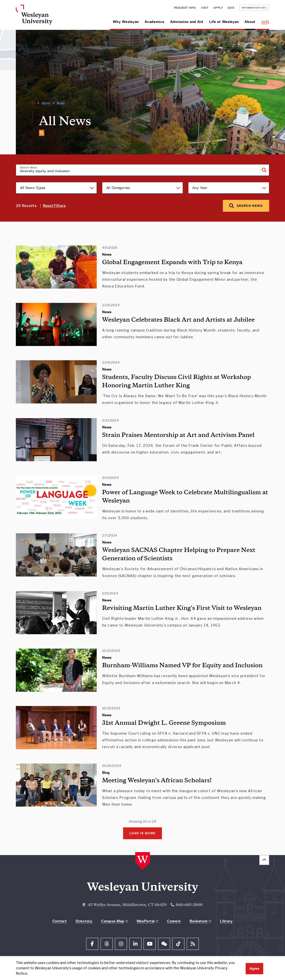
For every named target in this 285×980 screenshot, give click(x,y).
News (61, 103)
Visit (205, 8)
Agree (254, 969)
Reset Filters (54, 206)
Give (231, 8)
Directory (84, 921)
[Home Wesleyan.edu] (46, 17)
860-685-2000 (189, 905)
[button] (264, 20)
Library (226, 921)
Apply (218, 8)
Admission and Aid (187, 22)
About (250, 22)
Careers (174, 921)
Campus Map (113, 921)
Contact (60, 921)
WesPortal (146, 921)
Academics (154, 22)
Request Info (185, 8)
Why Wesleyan (126, 22)
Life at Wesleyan (224, 22)
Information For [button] (254, 8)
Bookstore (199, 921)
